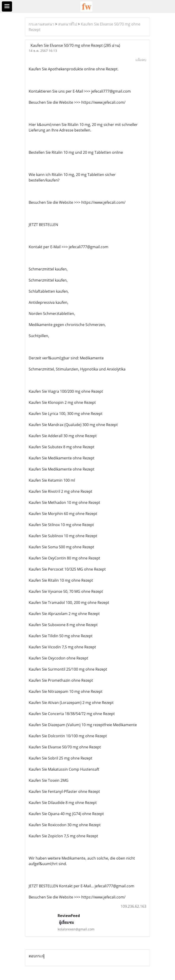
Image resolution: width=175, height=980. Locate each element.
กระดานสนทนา (41, 24)
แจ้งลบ (141, 60)
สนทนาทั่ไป (67, 24)
